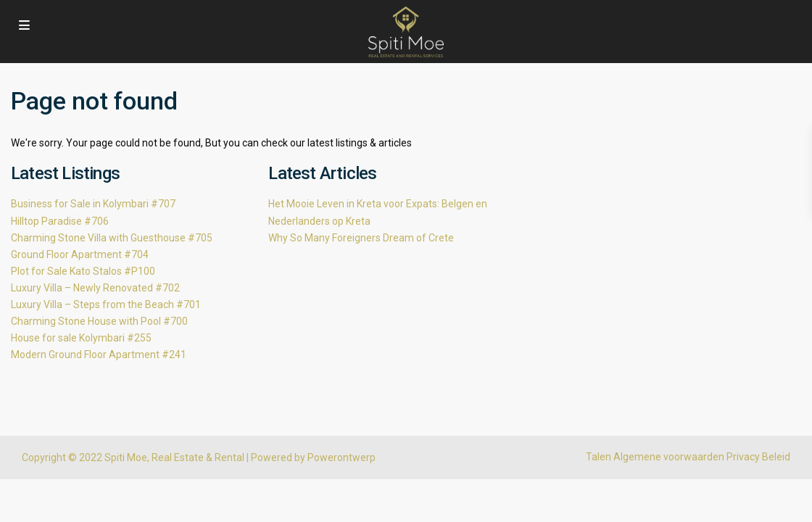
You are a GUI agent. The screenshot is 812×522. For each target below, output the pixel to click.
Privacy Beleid (758, 457)
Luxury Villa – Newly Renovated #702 (95, 288)
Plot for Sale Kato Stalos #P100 (83, 271)
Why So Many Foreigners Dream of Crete (361, 238)
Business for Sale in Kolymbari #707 (93, 204)
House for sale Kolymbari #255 (81, 338)
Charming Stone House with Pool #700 (99, 321)
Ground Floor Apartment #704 (80, 254)
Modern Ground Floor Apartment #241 (99, 355)
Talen (598, 457)
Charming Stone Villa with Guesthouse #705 (112, 238)
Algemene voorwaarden (669, 457)
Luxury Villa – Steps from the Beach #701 (106, 304)
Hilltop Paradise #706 (60, 221)
